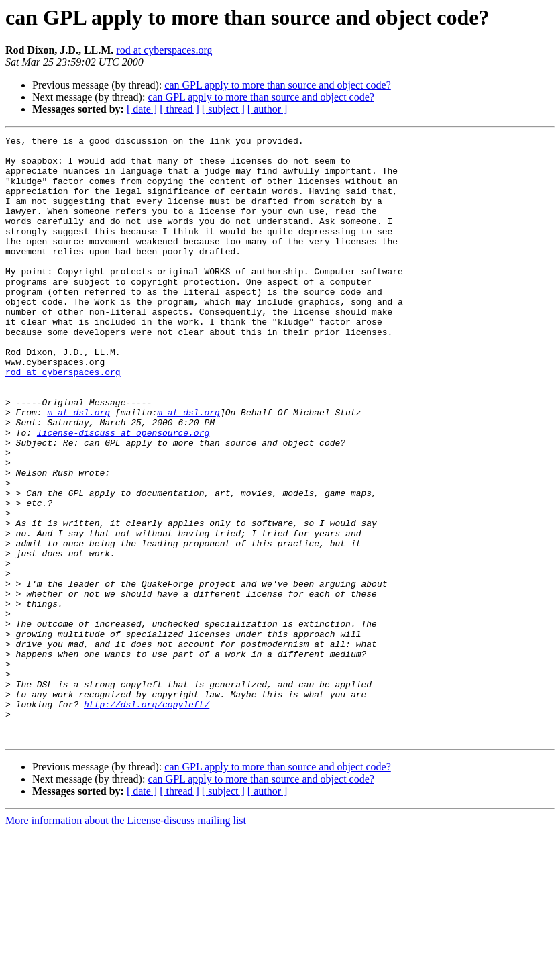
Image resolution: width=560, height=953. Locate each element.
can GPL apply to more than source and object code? (278, 85)
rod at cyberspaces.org (164, 50)
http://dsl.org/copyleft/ (147, 819)
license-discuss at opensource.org (123, 493)
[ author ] (268, 109)
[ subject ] (223, 109)
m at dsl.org (78, 468)
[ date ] (142, 109)
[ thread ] (179, 109)
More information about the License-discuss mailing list (126, 941)
